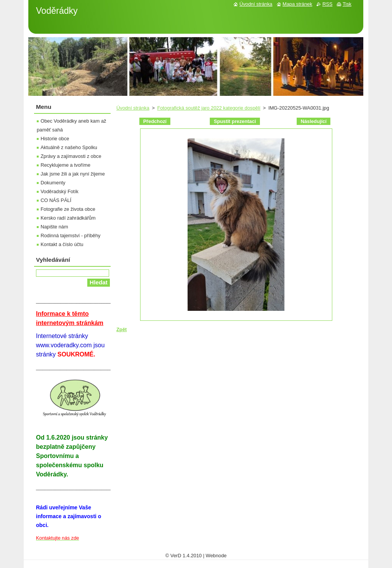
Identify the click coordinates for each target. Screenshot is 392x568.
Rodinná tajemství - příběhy (70, 236)
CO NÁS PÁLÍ (56, 200)
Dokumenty (53, 183)
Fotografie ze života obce (68, 209)
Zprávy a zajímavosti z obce (71, 156)
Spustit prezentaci (235, 121)
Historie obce (55, 139)
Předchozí (155, 121)
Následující (314, 121)
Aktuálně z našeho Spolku (69, 147)
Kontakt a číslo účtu (62, 244)
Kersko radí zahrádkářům (68, 218)
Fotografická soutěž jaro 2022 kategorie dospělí (209, 108)
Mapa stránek (297, 4)
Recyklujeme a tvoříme (65, 165)
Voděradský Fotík (60, 191)
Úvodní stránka (133, 108)
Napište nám (54, 227)
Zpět (122, 329)
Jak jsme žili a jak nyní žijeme (73, 174)
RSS (327, 4)
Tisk (347, 4)
